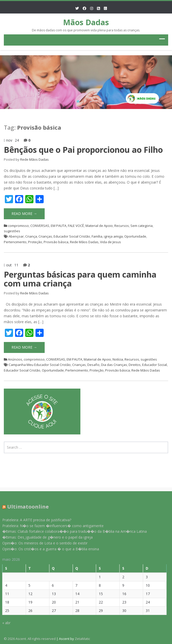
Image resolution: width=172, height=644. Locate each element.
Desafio (93, 365)
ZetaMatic (82, 639)
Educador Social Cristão (72, 236)
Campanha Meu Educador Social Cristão (40, 365)
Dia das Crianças (114, 365)
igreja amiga (113, 236)
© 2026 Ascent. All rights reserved (30, 639)
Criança (31, 236)
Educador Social (155, 365)
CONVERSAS (40, 226)
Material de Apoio (99, 226)
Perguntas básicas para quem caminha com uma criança (80, 279)
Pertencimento (15, 242)
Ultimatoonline (25, 507)
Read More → (24, 214)
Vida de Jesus (110, 242)
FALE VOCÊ (76, 226)
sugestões (12, 231)
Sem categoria (142, 226)
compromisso (18, 226)
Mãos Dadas (86, 22)
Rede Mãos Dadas (34, 159)
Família (97, 236)
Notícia (118, 359)
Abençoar (16, 236)
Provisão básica (56, 242)
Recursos (122, 226)
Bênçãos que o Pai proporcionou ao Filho (83, 150)
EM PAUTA (59, 226)
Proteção (35, 242)
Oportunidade (135, 236)
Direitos (135, 365)
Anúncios (15, 359)
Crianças (45, 236)
